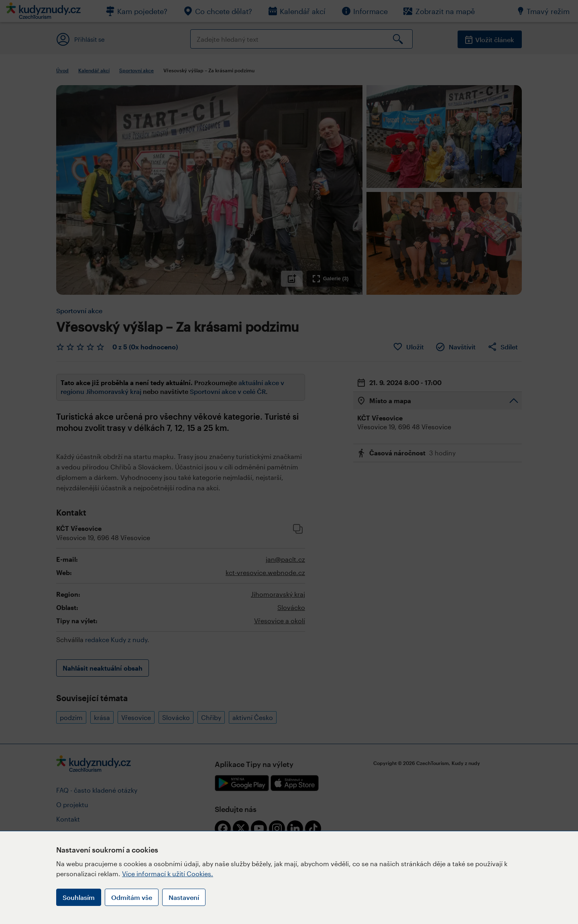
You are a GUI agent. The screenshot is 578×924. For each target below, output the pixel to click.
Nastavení (184, 897)
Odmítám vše (132, 897)
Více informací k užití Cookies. (168, 874)
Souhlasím (79, 897)
